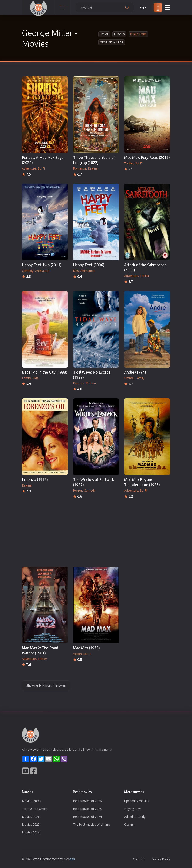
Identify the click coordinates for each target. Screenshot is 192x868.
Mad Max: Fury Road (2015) (147, 158)
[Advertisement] (96, 531)
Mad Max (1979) (86, 648)
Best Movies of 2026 (87, 801)
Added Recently (135, 817)
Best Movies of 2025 (87, 809)
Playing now (132, 809)
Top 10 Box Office (35, 809)
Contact (138, 859)
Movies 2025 (31, 824)
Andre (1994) (135, 372)
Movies (119, 34)
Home (104, 34)
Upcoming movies (137, 801)
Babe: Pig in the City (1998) (45, 372)
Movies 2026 (31, 817)
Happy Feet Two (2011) (42, 265)
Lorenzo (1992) (35, 480)
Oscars (129, 824)
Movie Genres (32, 801)
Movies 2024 (31, 832)
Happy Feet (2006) (89, 265)
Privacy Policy (161, 859)
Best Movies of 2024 (87, 817)
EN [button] (144, 8)
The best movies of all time (92, 824)
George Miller (112, 42)
